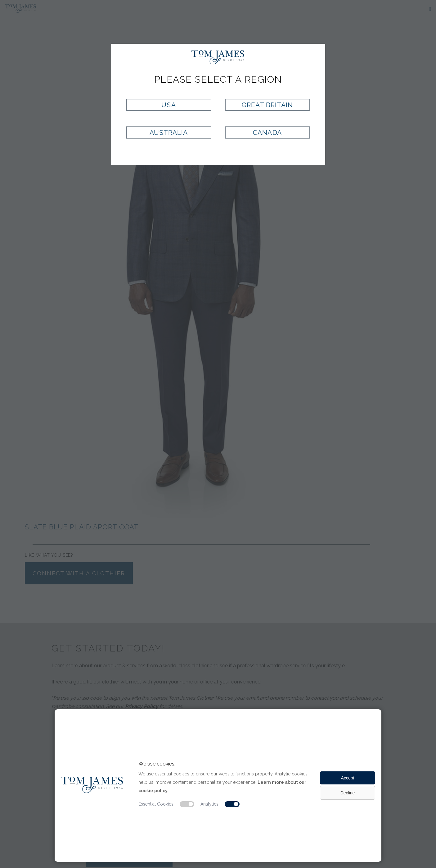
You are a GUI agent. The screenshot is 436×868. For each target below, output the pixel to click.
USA (169, 105)
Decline (348, 793)
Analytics (209, 804)
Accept (348, 778)
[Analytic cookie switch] (232, 804)
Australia (169, 132)
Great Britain (267, 105)
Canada (267, 132)
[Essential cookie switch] (187, 804)
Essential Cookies (156, 804)
